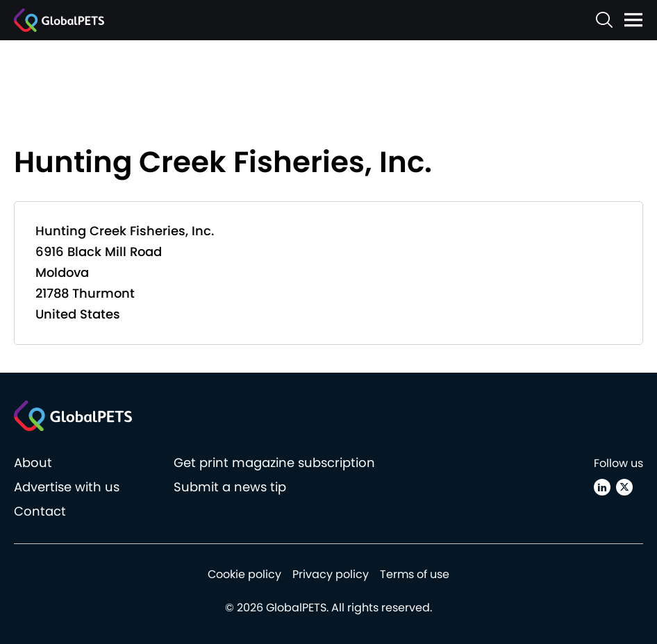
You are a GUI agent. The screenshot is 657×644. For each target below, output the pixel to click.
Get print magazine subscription (274, 463)
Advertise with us (67, 487)
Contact (40, 511)
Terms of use (415, 574)
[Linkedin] (602, 487)
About (33, 463)
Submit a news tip (230, 487)
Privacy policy (331, 574)
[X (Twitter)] (624, 487)
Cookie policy (244, 574)
